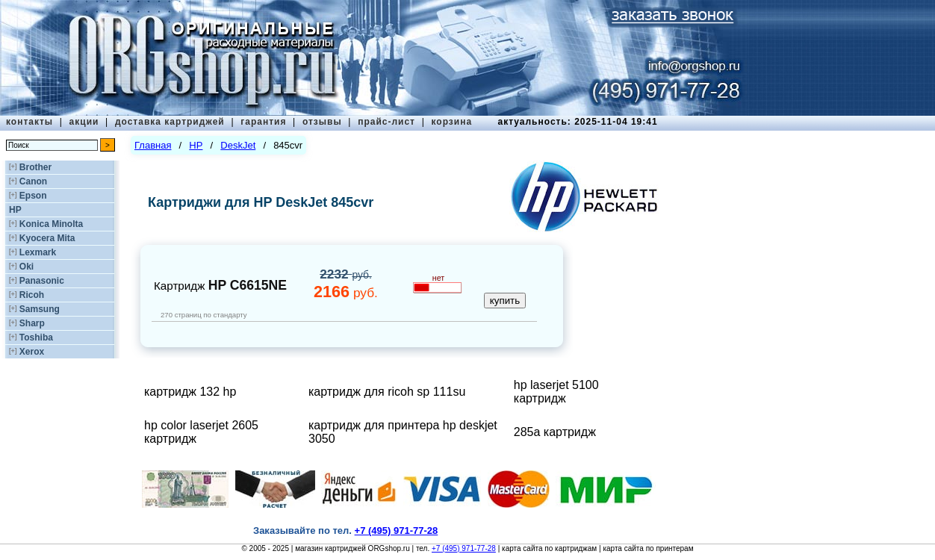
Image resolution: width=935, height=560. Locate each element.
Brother (35, 167)
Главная (153, 145)
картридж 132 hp (190, 392)
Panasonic (42, 281)
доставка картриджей (170, 122)
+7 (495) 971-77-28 (464, 548)
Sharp (32, 323)
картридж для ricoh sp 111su (387, 392)
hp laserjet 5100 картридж (556, 392)
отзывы (322, 122)
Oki (27, 267)
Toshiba (36, 337)
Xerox (32, 352)
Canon (33, 181)
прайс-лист (386, 122)
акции (84, 122)
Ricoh (32, 295)
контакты (29, 122)
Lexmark (38, 252)
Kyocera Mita (47, 238)
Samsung (40, 309)
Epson (33, 196)
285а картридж (555, 432)
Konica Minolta (51, 224)
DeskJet (238, 145)
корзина (451, 122)
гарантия (263, 122)
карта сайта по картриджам (549, 548)
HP (15, 210)
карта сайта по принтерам (648, 548)
